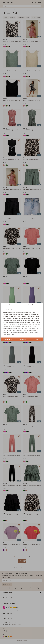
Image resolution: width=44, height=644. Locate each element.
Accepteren (9, 339)
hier (40, 329)
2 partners (9, 319)
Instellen (36, 339)
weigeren (23, 339)
